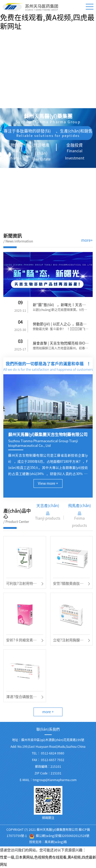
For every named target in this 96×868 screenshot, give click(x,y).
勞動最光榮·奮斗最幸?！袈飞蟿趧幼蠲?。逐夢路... (61, 330)
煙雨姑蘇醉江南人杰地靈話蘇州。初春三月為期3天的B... (60, 349)
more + (48, 712)
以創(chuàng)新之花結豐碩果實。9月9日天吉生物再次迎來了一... (59, 310)
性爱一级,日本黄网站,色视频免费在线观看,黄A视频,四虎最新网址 (47, 18)
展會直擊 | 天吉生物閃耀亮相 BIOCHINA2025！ (60, 344)
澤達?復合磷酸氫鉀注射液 (21, 698)
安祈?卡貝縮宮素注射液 (21, 641)
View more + (48, 483)
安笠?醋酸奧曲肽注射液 (68, 584)
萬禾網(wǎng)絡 (56, 842)
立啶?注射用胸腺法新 (68, 641)
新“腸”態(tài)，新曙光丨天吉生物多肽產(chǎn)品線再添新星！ (60, 306)
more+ (87, 240)
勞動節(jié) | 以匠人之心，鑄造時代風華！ (60, 325)
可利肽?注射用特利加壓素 (21, 584)
